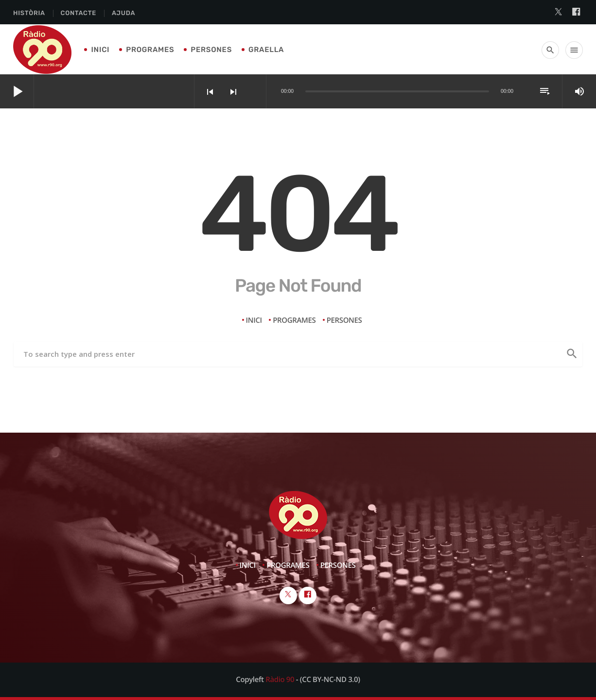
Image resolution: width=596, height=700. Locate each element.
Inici (100, 50)
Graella (266, 50)
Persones (211, 50)
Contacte (79, 13)
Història (29, 13)
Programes (150, 50)
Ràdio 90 (280, 680)
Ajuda (123, 13)
